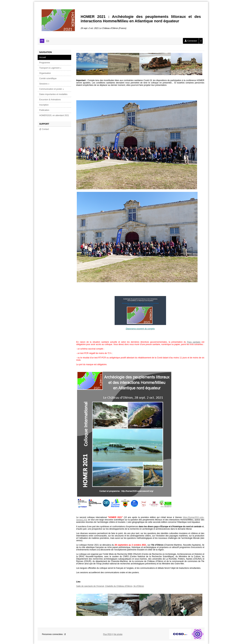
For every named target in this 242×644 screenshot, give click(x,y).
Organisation (45, 73)
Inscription (44, 105)
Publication (44, 110)
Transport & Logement (50, 68)
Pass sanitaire (194, 342)
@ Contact (44, 129)
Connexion (191, 41)
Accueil (43, 57)
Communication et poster (52, 89)
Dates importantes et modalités (53, 94)
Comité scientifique (48, 78)
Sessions (44, 84)
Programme (45, 63)
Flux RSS (107, 634)
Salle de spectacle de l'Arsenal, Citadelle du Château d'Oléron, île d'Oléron (110, 586)
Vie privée (118, 634)
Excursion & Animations (50, 100)
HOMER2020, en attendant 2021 (54, 115)
